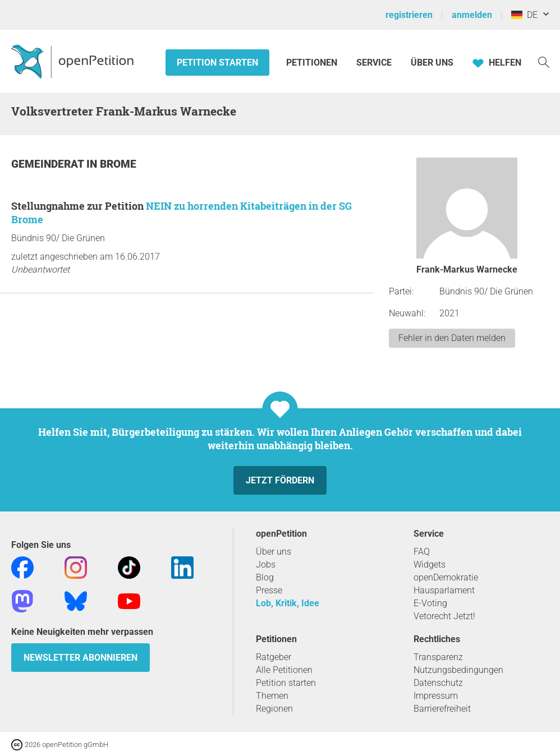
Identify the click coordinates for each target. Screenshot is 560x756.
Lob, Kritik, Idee (288, 603)
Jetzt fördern (280, 480)
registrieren (409, 15)
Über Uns (432, 63)
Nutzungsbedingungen (458, 670)
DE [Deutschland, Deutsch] (524, 15)
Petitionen (313, 63)
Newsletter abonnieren (81, 658)
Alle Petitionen (284, 670)
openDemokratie (446, 577)
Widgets (430, 564)
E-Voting (430, 603)
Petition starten (217, 63)
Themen (272, 696)
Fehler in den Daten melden (452, 338)
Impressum (436, 696)
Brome (118, 164)
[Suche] (544, 61)
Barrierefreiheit (442, 709)
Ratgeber (274, 657)
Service (374, 63)
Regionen (274, 709)
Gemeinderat (49, 164)
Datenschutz (438, 683)
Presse (269, 590)
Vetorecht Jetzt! (444, 616)
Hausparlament (444, 590)
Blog (265, 577)
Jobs (266, 564)
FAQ (422, 552)
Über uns (274, 552)
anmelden (472, 15)
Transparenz (438, 657)
